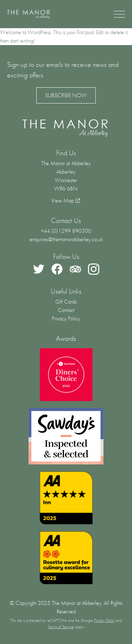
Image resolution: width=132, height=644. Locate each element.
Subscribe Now (66, 95)
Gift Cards (66, 302)
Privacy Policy (66, 318)
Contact (66, 310)
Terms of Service (61, 627)
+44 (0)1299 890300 (66, 231)
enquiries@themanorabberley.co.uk (66, 239)
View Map (63, 201)
